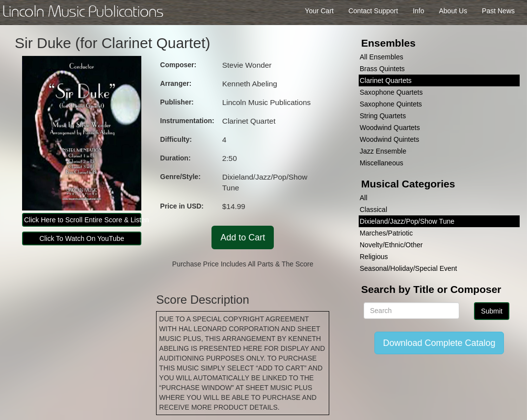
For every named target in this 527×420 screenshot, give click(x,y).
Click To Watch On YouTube (82, 238)
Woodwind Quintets (389, 139)
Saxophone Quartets (391, 92)
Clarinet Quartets (386, 80)
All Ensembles (382, 57)
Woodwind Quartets (390, 128)
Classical (373, 210)
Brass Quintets (382, 69)
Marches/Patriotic (386, 233)
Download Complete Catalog (439, 343)
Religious (374, 257)
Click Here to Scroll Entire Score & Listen (83, 220)
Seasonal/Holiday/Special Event (408, 268)
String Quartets (383, 116)
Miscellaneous (382, 163)
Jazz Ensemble (383, 151)
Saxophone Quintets (391, 104)
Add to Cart (243, 237)
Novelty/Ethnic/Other (391, 245)
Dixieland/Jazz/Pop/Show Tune (407, 221)
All (364, 198)
